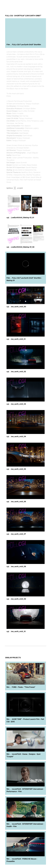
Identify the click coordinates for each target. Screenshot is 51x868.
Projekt (20, 188)
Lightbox (11, 188)
